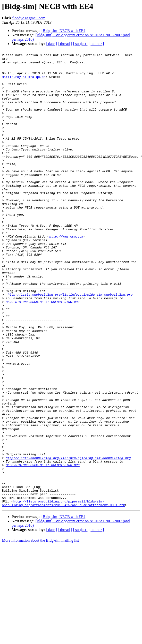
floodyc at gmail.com (29, 18)
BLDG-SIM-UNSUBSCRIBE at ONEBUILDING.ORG (43, 352)
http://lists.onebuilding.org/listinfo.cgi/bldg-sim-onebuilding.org (70, 343)
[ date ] (51, 44)
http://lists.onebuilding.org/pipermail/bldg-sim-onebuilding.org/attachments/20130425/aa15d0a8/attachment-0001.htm (63, 593)
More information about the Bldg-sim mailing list (40, 631)
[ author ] (97, 44)
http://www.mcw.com (66, 273)
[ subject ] (81, 44)
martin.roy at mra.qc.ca (24, 82)
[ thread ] (65, 44)
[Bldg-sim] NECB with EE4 (63, 31)
